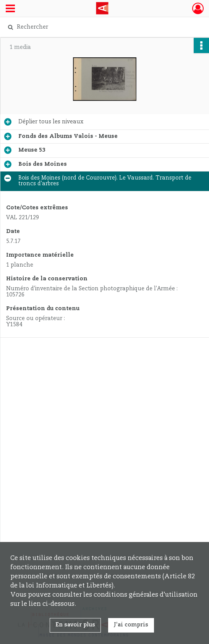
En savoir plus (75, 625)
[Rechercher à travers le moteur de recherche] (99, 27)
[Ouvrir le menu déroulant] (10, 9)
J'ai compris (131, 625)
